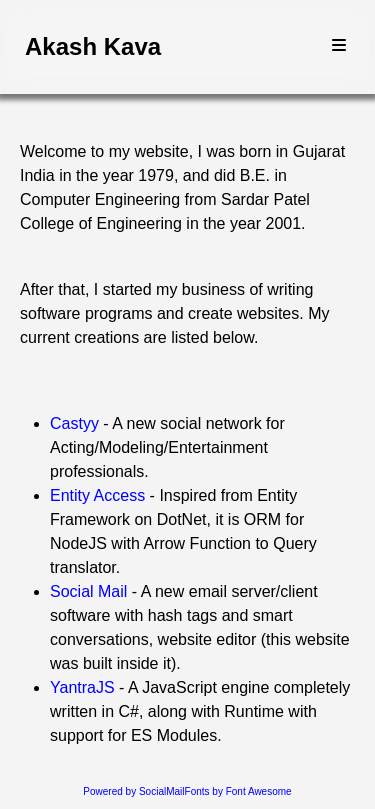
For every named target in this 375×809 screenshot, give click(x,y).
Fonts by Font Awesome (238, 791)
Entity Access (97, 495)
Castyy (74, 423)
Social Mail (88, 591)
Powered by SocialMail (133, 791)
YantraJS (82, 687)
